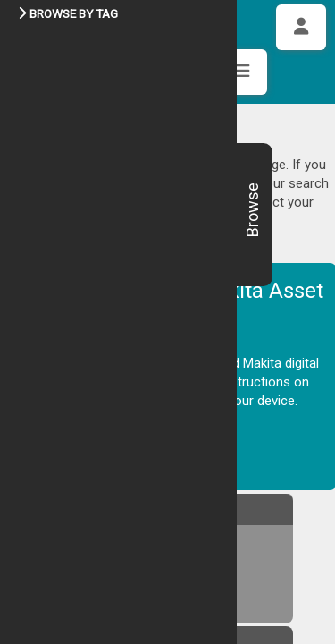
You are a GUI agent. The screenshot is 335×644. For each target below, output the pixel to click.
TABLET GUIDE (85, 380)
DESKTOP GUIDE (90, 354)
